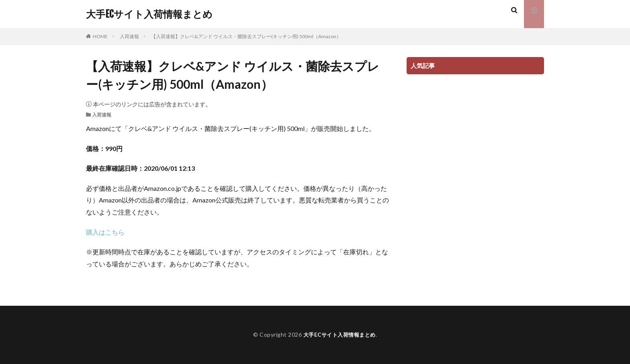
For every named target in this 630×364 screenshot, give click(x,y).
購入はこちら (105, 232)
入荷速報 (129, 36)
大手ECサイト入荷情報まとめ (149, 14)
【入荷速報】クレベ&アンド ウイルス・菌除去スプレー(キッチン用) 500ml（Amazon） (246, 36)
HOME (100, 36)
